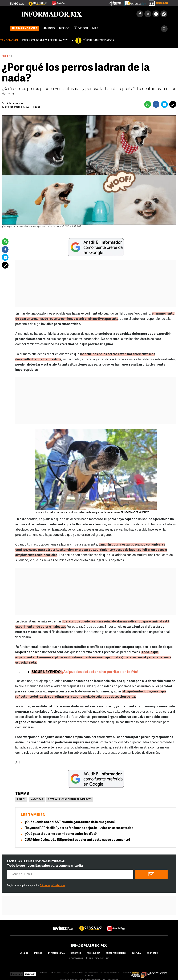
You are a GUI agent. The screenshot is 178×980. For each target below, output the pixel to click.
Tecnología (93, 953)
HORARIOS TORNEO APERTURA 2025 (44, 41)
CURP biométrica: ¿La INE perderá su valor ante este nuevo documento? (77, 840)
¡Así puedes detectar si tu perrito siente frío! (100, 672)
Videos (81, 28)
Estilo (6, 56)
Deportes (76, 953)
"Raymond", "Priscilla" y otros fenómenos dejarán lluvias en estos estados (79, 828)
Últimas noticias (25, 29)
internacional (56, 953)
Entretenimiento (116, 953)
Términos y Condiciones (53, 886)
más (98, 28)
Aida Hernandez (15, 103)
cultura (136, 953)
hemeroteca (76, 959)
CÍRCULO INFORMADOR (98, 41)
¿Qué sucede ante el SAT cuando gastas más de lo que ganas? (70, 822)
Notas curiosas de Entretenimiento (70, 800)
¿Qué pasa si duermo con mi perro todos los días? (61, 834)
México (64, 28)
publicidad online (99, 959)
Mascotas (37, 800)
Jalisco (49, 28)
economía (152, 953)
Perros (21, 800)
